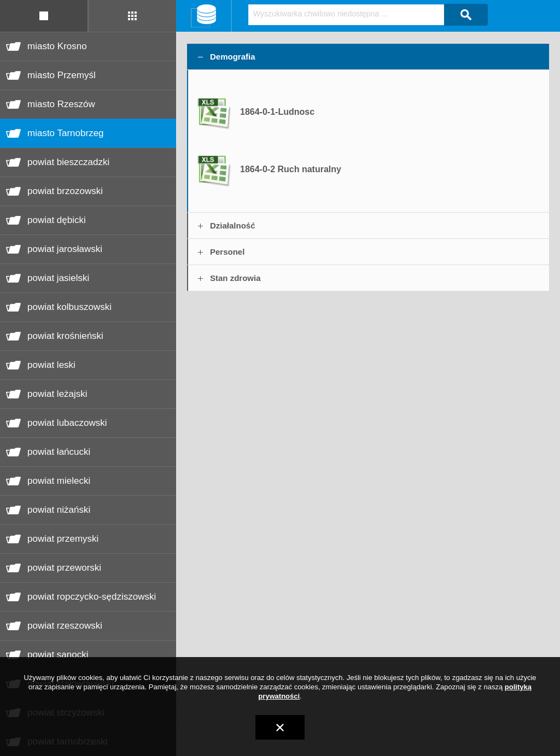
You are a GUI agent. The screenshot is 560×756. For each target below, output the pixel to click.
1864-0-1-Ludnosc (277, 112)
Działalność (233, 225)
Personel (227, 252)
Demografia (233, 57)
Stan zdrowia (235, 278)
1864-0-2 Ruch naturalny (291, 169)
